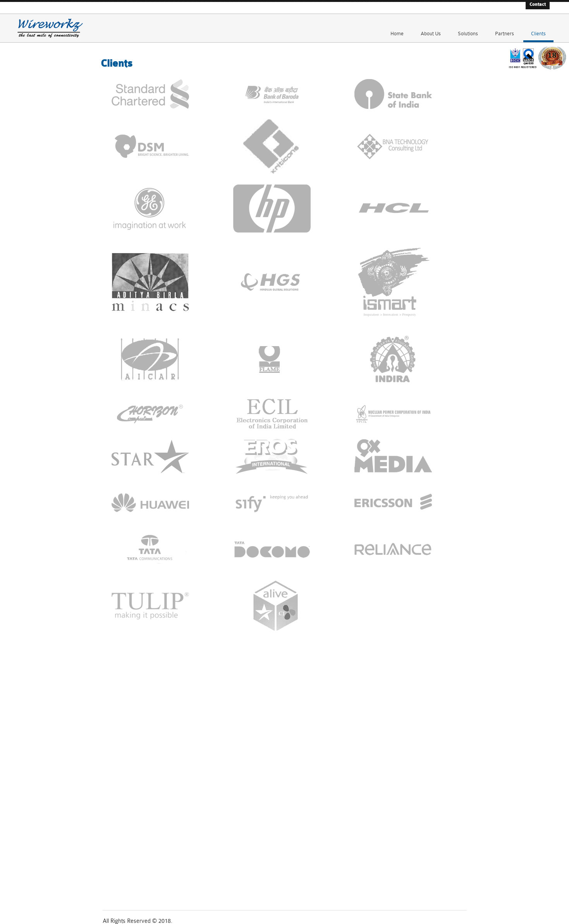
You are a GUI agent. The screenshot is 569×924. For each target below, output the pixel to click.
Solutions (468, 28)
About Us (431, 28)
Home (397, 28)
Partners (505, 28)
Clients (538, 28)
